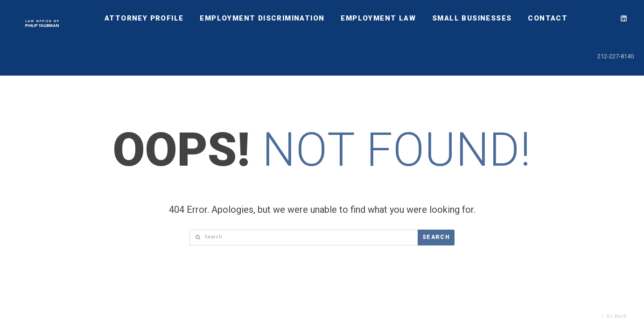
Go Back (614, 316)
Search (436, 237)
